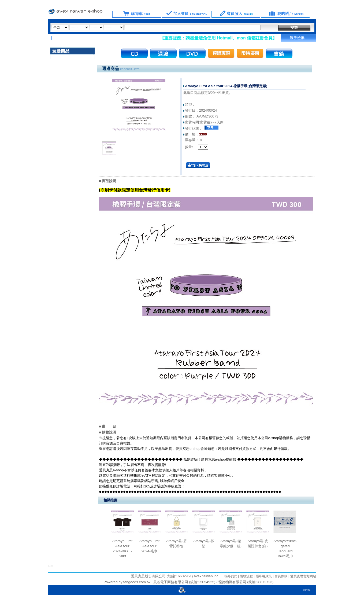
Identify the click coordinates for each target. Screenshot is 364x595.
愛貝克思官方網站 (303, 576)
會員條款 (281, 576)
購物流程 (246, 576)
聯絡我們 (231, 576)
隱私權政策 (263, 576)
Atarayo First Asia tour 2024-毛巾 (150, 546)
